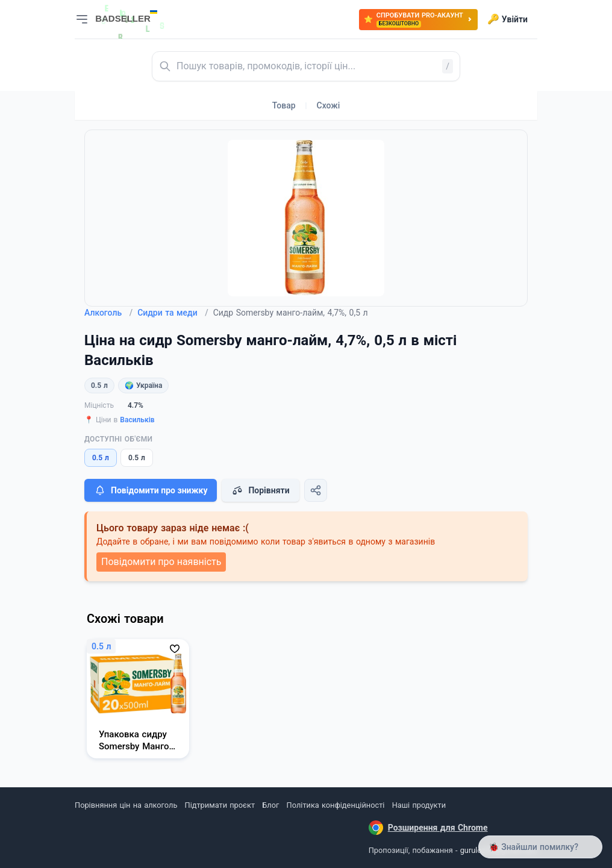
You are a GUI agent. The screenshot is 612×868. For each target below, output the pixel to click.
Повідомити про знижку (151, 490)
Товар (284, 105)
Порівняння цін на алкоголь (126, 805)
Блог (270, 805)
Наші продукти (419, 805)
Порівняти (260, 490)
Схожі (329, 105)
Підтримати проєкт (220, 805)
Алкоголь (108, 313)
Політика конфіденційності (336, 805)
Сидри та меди (173, 313)
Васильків (137, 420)
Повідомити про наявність (161, 562)
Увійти (507, 19)
